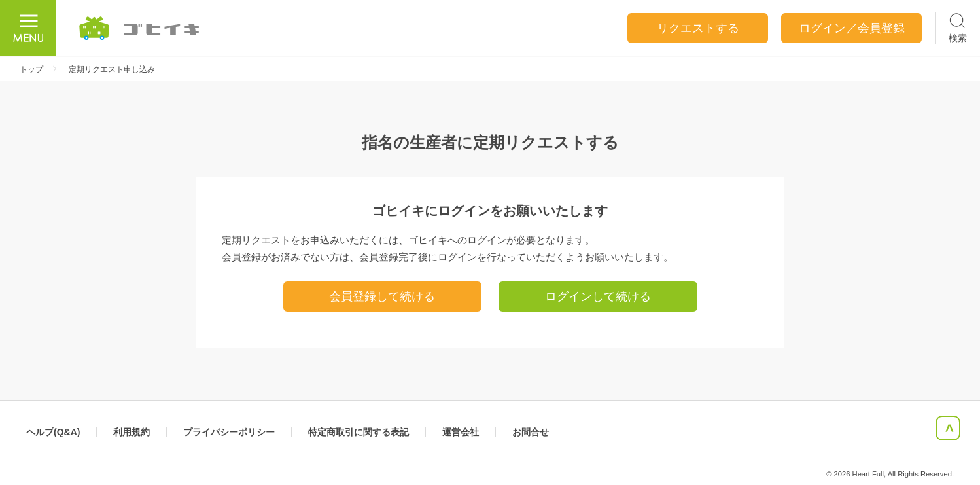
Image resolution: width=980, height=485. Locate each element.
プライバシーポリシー (229, 432)
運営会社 (461, 432)
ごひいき (140, 28)
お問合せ (531, 432)
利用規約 (131, 432)
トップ (31, 69)
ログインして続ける (598, 296)
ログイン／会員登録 (852, 28)
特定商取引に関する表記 (359, 432)
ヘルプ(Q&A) (53, 432)
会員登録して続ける (382, 296)
